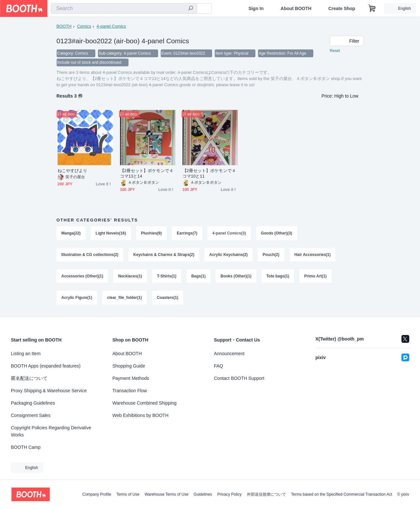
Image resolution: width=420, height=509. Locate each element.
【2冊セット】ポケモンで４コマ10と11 (209, 173)
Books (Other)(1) (236, 276)
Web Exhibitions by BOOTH (141, 415)
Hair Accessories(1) (313, 255)
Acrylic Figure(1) (77, 298)
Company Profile (97, 494)
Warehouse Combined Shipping (145, 403)
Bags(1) (198, 276)
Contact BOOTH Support (239, 378)
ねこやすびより (73, 171)
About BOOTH (296, 8)
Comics (84, 26)
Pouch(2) (271, 255)
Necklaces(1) (130, 276)
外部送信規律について (266, 494)
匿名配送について (29, 378)
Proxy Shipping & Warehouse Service (49, 391)
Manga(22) (71, 233)
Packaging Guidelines (33, 403)
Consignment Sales (31, 415)
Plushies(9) (151, 233)
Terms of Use (128, 494)
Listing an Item (26, 354)
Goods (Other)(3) (277, 233)
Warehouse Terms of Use (166, 494)
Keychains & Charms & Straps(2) (164, 255)
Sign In (256, 8)
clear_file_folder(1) (124, 298)
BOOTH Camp (26, 447)
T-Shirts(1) (167, 276)
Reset (335, 51)
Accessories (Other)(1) (82, 276)
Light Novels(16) (111, 233)
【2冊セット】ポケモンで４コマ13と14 (147, 173)
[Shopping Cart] (372, 8)
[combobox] (124, 8)
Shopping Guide (129, 366)
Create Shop (342, 8)
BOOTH (64, 26)
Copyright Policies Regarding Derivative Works (51, 431)
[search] (191, 9)
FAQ (219, 366)
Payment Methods (131, 378)
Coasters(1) (168, 298)
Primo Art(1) (315, 276)
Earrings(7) (187, 233)
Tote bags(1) (278, 276)
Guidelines (203, 494)
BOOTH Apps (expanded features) (46, 366)
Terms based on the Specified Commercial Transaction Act (342, 494)
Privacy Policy (230, 494)
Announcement (229, 354)
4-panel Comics (111, 26)
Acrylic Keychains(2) (228, 255)
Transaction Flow (130, 391)
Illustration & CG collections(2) (90, 255)
